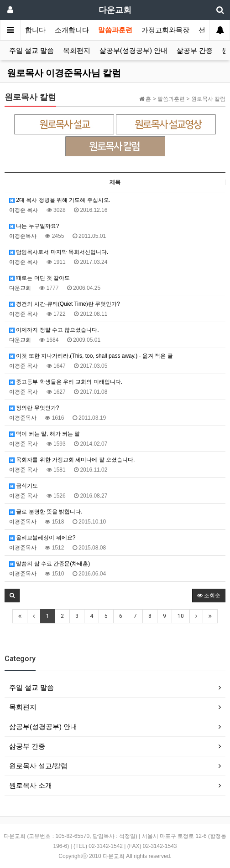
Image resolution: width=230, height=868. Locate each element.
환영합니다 (29, 30)
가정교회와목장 (165, 30)
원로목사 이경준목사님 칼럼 (64, 73)
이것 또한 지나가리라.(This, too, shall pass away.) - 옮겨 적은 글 (91, 356)
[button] (12, 596)
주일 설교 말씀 (31, 51)
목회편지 (77, 51)
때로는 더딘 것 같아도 (39, 278)
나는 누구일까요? (34, 226)
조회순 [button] (209, 596)
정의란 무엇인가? (34, 408)
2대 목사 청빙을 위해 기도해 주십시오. (60, 200)
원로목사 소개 (31, 785)
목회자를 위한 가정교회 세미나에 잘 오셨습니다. (72, 460)
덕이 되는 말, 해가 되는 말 (44, 434)
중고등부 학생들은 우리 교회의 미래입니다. (66, 382)
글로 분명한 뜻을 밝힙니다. (46, 512)
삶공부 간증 (195, 51)
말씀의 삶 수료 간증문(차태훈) (50, 564)
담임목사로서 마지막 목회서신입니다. (59, 252)
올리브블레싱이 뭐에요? (42, 538)
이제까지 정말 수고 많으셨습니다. (54, 330)
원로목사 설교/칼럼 (38, 766)
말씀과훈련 (115, 30)
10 (181, 616)
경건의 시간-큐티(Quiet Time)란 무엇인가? (65, 304)
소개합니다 (72, 30)
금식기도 (24, 486)
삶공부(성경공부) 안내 (133, 51)
